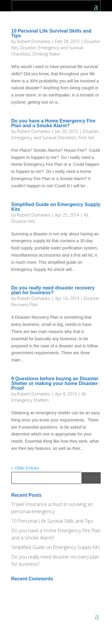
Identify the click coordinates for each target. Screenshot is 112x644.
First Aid (86, 138)
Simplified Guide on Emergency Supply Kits (56, 207)
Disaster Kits (23, 221)
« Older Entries (25, 468)
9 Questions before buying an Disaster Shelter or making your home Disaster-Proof (55, 383)
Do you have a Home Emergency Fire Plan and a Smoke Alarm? (53, 123)
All (86, 215)
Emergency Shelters (30, 400)
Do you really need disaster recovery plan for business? (53, 290)
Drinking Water (46, 54)
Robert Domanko (34, 41)
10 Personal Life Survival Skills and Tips (52, 33)
